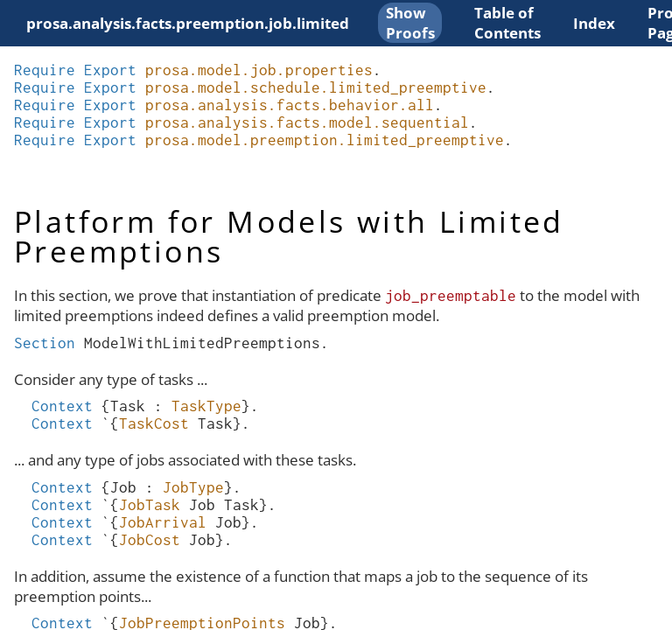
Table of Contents (507, 23)
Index (594, 23)
